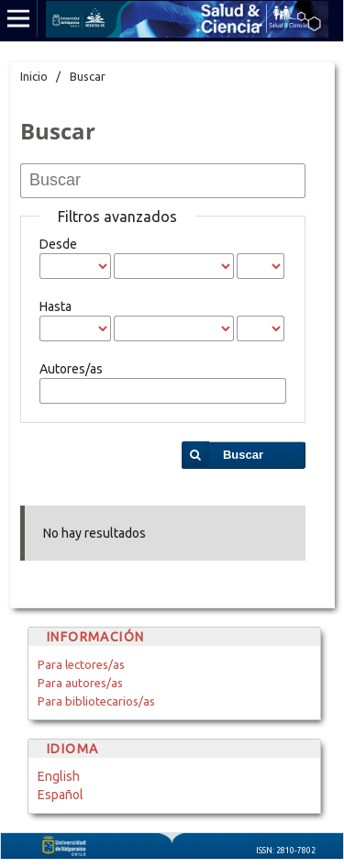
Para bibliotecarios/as (96, 701)
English (59, 776)
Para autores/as (80, 683)
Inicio (34, 76)
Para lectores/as (81, 664)
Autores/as (71, 369)
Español (61, 795)
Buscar (243, 455)
